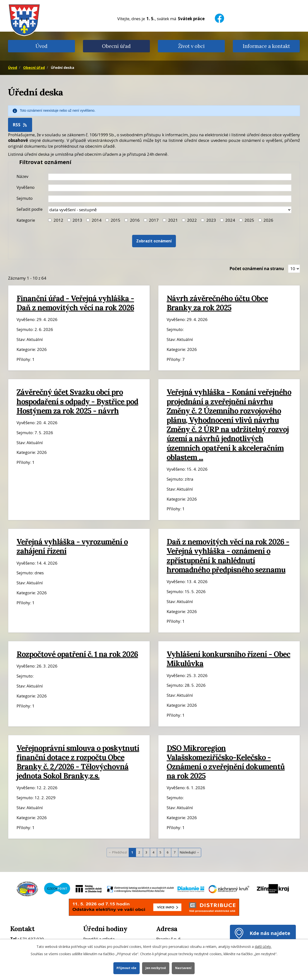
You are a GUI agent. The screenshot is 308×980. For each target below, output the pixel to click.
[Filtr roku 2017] (145, 220)
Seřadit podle (30, 209)
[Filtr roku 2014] (88, 220)
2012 (58, 220)
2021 (173, 220)
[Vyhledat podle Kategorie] (260, 220)
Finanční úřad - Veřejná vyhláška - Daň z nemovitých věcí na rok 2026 (75, 303)
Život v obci (191, 46)
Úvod (41, 46)
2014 (97, 220)
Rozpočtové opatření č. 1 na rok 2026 (77, 654)
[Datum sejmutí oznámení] (170, 199)
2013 (77, 220)
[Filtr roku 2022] (184, 220)
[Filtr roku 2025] (241, 220)
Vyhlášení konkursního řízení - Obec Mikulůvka (228, 659)
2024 (230, 220)
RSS (20, 125)
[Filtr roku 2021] (164, 220)
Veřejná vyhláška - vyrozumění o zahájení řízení (72, 546)
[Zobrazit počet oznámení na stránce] (294, 269)
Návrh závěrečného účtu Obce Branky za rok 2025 (217, 303)
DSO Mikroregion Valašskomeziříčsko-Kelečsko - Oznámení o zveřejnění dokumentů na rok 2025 (226, 762)
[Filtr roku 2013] (69, 220)
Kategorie (26, 220)
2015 (116, 220)
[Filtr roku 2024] (222, 220)
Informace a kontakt (266, 46)
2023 (211, 220)
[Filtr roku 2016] (126, 220)
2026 (268, 220)
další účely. (263, 947)
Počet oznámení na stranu (257, 269)
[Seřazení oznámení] (170, 210)
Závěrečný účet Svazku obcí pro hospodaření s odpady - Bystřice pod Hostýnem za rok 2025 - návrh (77, 401)
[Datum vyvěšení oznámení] (170, 188)
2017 (154, 220)
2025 (249, 220)
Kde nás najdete (270, 933)
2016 (135, 220)
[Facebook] (219, 15)
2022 (192, 220)
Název (22, 176)
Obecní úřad (116, 46)
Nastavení (183, 968)
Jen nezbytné (156, 968)
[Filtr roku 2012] (50, 220)
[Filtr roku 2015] (107, 220)
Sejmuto (25, 198)
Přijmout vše (126, 968)
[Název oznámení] (170, 177)
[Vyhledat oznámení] (154, 241)
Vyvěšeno (26, 187)
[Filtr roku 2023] (203, 220)
